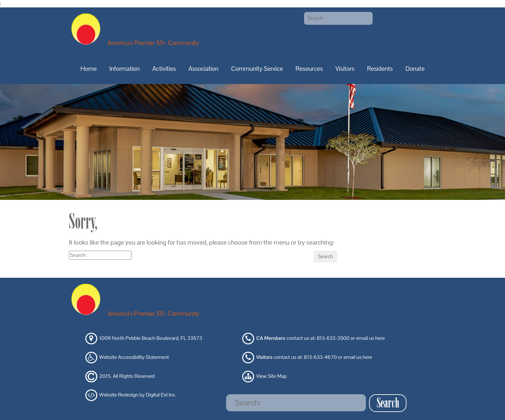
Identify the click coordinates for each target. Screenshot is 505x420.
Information (125, 69)
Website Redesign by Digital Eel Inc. (138, 395)
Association (203, 69)
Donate (415, 69)
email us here (370, 338)
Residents (380, 69)
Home (89, 69)
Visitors (345, 69)
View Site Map (272, 376)
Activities (164, 69)
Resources (309, 69)
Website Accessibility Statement (134, 357)
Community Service (257, 69)
